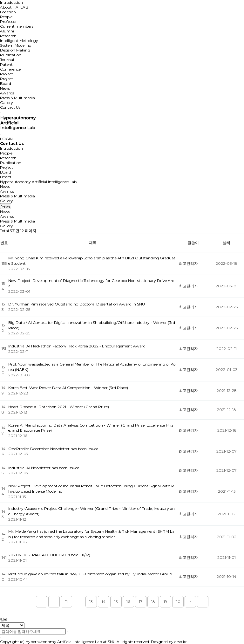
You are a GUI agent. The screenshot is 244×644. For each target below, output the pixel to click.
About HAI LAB (14, 7)
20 (178, 602)
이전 (54, 602)
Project (7, 74)
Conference (10, 69)
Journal (7, 60)
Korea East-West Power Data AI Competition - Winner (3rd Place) (68, 388)
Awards (7, 93)
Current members (17, 26)
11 (66, 602)
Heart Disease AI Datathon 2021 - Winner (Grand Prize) (59, 407)
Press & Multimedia (17, 98)
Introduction (11, 2)
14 (104, 602)
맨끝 (203, 602)
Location (8, 12)
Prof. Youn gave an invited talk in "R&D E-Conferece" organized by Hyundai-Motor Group (90, 574)
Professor (8, 21)
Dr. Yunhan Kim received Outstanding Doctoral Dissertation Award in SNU (77, 304)
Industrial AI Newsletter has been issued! (44, 468)
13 (91, 602)
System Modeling (16, 45)
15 (116, 602)
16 (128, 602)
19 (165, 602)
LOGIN (6, 139)
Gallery (7, 103)
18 (153, 602)
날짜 (227, 243)
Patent (6, 64)
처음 (42, 602)
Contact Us (10, 107)
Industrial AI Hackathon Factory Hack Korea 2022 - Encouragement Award (77, 346)
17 (141, 602)
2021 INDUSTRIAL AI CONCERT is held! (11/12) (49, 555)
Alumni (7, 31)
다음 (190, 602)
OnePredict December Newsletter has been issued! (54, 449)
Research (8, 36)
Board (6, 83)
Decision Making (15, 50)
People (6, 17)
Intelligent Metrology (19, 41)
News (5, 88)
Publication (11, 55)
